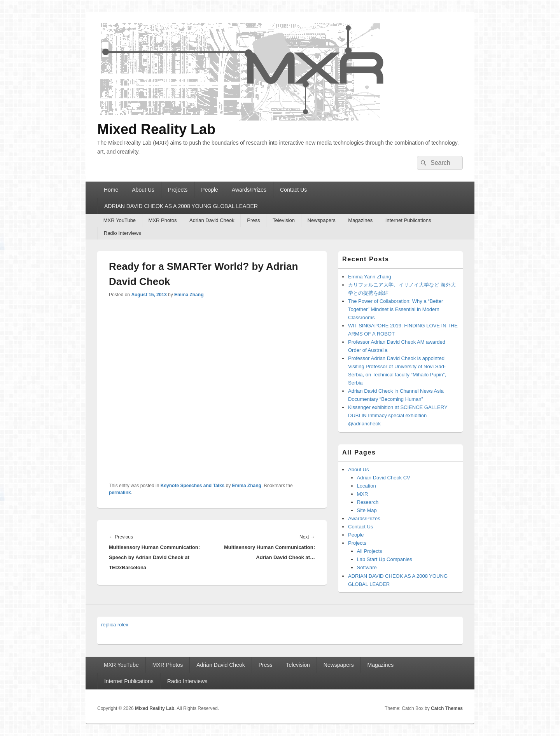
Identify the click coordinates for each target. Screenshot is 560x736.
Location (367, 486)
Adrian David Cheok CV (384, 478)
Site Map (367, 510)
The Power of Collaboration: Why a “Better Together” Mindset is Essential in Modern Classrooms (395, 309)
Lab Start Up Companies (385, 559)
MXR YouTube (120, 220)
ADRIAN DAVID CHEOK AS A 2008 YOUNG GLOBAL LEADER (181, 206)
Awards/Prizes (249, 190)
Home (111, 190)
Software (367, 567)
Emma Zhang (189, 295)
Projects (178, 190)
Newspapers (322, 220)
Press (253, 220)
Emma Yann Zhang (370, 277)
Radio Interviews (122, 233)
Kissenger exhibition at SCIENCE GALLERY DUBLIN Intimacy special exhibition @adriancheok (398, 415)
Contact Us (293, 190)
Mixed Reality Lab (156, 129)
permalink (120, 493)
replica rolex (115, 625)
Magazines (360, 220)
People (210, 190)
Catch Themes (447, 708)
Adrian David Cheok (212, 220)
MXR (363, 494)
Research (368, 502)
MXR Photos (163, 220)
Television (284, 220)
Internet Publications (408, 220)
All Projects (370, 551)
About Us (143, 190)
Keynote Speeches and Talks (193, 486)
